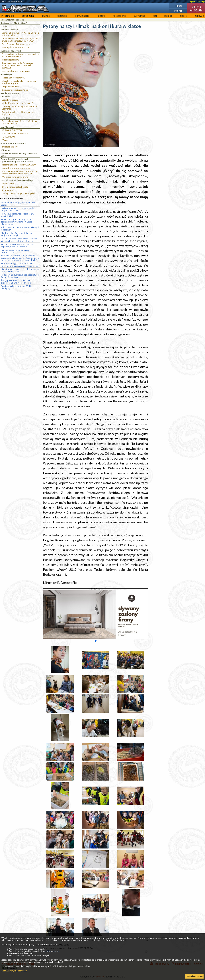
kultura (101, 16)
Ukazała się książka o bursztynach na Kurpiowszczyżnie (19, 82)
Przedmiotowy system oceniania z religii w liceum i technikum (20, 55)
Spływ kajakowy (9, 184)
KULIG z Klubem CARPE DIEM (15, 133)
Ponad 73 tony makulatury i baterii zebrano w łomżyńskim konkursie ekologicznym (17, 222)
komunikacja (82, 16)
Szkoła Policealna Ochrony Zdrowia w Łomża (19, 155)
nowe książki (7, 74)
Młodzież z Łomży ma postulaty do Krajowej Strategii (17, 234)
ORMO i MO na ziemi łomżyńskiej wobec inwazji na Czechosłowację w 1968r (20, 40)
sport (183, 16)
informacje (8, 16)
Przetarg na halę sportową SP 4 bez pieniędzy (17, 287)
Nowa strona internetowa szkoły (17, 168)
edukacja (62, 16)
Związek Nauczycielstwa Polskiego (17, 180)
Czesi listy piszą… (10, 100)
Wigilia (5, 140)
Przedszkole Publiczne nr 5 (13, 143)
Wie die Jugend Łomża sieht (15, 177)
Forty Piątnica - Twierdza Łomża (16, 44)
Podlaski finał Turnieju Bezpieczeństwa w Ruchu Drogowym (20, 276)
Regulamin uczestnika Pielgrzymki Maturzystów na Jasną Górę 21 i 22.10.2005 (18, 65)
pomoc (168, 16)
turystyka (139, 16)
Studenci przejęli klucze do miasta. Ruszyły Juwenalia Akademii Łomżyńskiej (20, 265)
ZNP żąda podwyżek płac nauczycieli (18, 193)
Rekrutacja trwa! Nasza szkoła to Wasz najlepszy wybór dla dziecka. (19, 245)
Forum (178, 6)
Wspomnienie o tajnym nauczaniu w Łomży (18, 204)
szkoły (4, 26)
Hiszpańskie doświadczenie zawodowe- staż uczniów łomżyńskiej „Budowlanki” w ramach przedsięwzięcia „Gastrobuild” (20, 258)
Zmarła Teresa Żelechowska (15, 187)
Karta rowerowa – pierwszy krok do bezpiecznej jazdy (17, 209)
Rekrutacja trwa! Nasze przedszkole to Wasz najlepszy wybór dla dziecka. (19, 240)
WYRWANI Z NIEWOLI (12, 130)
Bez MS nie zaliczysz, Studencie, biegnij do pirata (20, 113)
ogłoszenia (28, 16)
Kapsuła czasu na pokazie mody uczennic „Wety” (16, 251)
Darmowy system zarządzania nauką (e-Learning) (20, 108)
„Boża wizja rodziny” (11, 60)
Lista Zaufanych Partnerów (14, 971)
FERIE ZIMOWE (9, 137)
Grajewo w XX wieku (11, 87)
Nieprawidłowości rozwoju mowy (17, 71)
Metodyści (5, 118)
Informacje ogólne (10, 147)
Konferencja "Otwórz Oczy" (14, 23)
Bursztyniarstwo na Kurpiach (15, 47)
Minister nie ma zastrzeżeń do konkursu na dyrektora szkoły (20, 270)
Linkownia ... (6, 97)
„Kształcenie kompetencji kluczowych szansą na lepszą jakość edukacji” (19, 172)
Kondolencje (8, 190)
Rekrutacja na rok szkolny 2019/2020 (19, 165)
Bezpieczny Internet (10, 93)
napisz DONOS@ (197, 1)
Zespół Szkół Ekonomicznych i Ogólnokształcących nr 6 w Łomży (17, 160)
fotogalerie (119, 16)
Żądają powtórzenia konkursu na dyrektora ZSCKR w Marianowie (16, 282)
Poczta (178, 11)
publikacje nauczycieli (11, 51)
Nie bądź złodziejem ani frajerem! (17, 103)
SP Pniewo (5, 150)
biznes (46, 16)
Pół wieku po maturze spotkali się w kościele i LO (17, 215)
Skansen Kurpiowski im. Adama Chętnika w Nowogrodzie (20, 34)
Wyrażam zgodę (194, 976)
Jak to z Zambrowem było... (14, 78)
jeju (155, 16)
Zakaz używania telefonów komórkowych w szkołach (20, 229)
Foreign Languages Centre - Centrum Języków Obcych (19, 122)
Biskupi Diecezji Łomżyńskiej (15, 90)
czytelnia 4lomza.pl (9, 30)
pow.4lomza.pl (7, 127)
